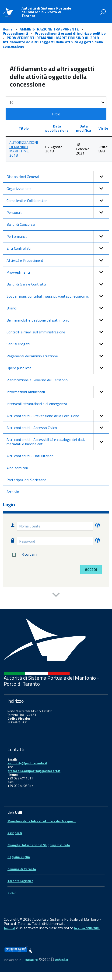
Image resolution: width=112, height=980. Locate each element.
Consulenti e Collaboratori (58, 201)
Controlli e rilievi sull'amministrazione (58, 332)
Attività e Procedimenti (58, 260)
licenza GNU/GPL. (87, 928)
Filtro (56, 114)
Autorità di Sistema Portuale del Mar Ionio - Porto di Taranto (46, 12)
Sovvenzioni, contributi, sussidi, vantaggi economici (58, 296)
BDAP (11, 893)
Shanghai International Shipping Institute (39, 845)
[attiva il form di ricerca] (103, 12)
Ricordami (24, 555)
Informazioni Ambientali (58, 392)
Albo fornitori (17, 468)
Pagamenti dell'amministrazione (58, 356)
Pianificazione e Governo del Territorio (37, 380)
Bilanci (58, 308)
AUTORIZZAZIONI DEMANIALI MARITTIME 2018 (24, 149)
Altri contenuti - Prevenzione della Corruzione (58, 416)
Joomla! (9, 928)
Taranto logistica (20, 881)
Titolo (24, 128)
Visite (103, 128)
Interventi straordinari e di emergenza (37, 404)
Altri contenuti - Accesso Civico (58, 428)
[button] (101, 177)
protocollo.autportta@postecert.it (34, 771)
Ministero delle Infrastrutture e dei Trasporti (42, 821)
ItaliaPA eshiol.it (46, 960)
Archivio (13, 492)
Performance (58, 236)
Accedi (91, 570)
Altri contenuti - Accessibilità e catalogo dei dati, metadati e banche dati (58, 442)
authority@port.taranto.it (27, 763)
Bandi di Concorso (21, 224)
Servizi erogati (58, 344)
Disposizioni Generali (58, 177)
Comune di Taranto (22, 869)
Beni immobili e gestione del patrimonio (58, 320)
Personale (58, 212)
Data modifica (84, 128)
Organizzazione (58, 188)
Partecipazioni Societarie (26, 480)
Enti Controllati (58, 248)
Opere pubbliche (58, 368)
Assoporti (15, 833)
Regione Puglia (19, 857)
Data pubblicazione (57, 128)
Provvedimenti (58, 272)
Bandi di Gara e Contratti (58, 284)
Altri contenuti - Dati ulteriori (30, 456)
